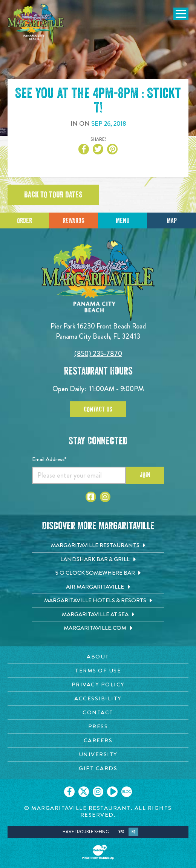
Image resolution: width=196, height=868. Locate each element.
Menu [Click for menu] (122, 220)
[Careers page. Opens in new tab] (98, 741)
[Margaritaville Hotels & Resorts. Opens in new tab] (98, 601)
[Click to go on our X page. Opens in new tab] (84, 792)
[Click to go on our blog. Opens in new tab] (127, 792)
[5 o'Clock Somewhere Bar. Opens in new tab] (98, 573)
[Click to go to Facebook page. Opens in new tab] (91, 497)
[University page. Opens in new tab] (98, 755)
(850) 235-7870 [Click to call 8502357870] (98, 354)
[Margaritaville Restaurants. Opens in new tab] (98, 546)
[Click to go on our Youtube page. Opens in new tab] (112, 792)
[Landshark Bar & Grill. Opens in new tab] (98, 560)
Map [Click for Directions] (172, 220)
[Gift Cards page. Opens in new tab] (98, 769)
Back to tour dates (53, 195)
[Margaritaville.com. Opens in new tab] (98, 628)
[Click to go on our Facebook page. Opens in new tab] (69, 792)
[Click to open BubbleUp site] (98, 852)
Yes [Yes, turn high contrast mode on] (121, 832)
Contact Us (98, 409)
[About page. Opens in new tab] (98, 657)
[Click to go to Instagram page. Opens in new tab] (105, 497)
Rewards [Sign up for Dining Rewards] (73, 220)
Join (145, 475)
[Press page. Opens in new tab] (98, 727)
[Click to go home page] (36, 24)
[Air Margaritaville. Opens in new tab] (98, 587)
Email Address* (49, 459)
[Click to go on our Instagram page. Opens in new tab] (98, 792)
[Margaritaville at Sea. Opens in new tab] (98, 615)
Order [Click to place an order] (24, 220)
